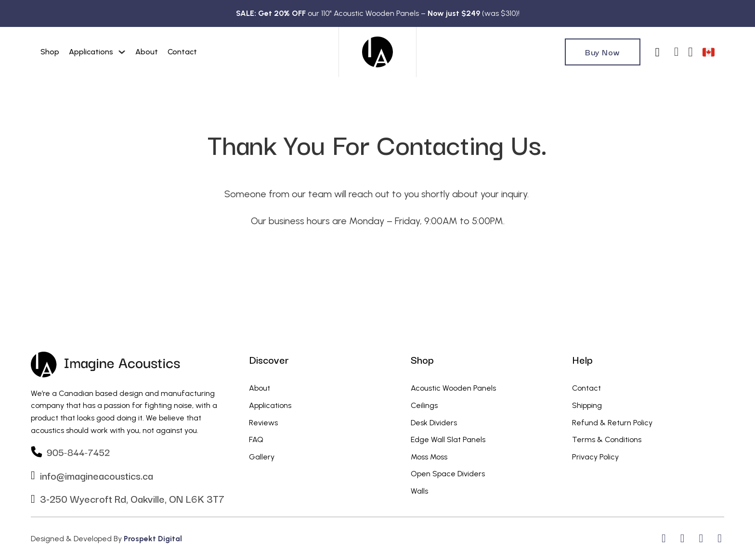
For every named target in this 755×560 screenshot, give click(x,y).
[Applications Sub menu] (122, 52)
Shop (50, 52)
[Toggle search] (657, 52)
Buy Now (603, 52)
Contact (182, 52)
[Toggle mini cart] (690, 52)
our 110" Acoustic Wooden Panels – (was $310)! (378, 13)
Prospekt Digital (153, 539)
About (147, 52)
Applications (91, 52)
